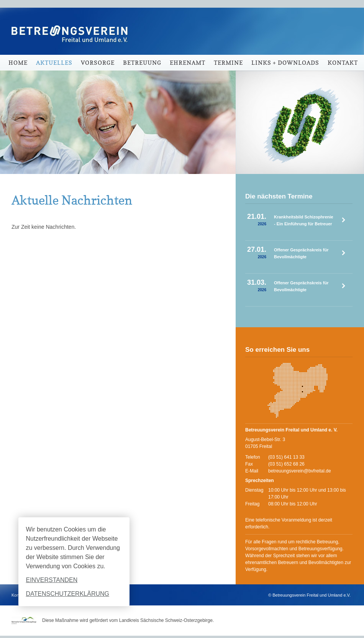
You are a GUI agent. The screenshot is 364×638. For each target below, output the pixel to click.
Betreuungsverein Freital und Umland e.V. (67, 27)
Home (18, 63)
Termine (228, 63)
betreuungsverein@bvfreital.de (300, 471)
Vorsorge (98, 63)
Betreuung (142, 63)
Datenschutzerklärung (68, 594)
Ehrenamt (188, 63)
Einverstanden (52, 580)
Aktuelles (54, 63)
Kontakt (343, 63)
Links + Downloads (285, 63)
